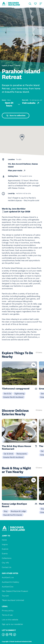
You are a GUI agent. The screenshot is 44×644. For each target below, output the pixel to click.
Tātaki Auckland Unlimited (13, 600)
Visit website (31, 103)
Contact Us (7, 567)
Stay (11, 66)
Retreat (18, 66)
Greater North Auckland (13, 397)
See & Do (8, 394)
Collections (7, 558)
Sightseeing (19, 394)
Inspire (5, 544)
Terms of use (7, 615)
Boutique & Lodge (18, 511)
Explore (4, 66)
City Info (5, 563)
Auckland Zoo (8, 587)
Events (5, 554)
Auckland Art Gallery (11, 582)
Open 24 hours (13, 104)
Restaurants (22, 454)
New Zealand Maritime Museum (15, 591)
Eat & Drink (9, 454)
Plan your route (17, 171)
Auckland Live (8, 577)
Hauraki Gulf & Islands (13, 515)
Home (4, 540)
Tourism (5, 596)
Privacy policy (8, 611)
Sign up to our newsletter (12, 624)
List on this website (10, 620)
